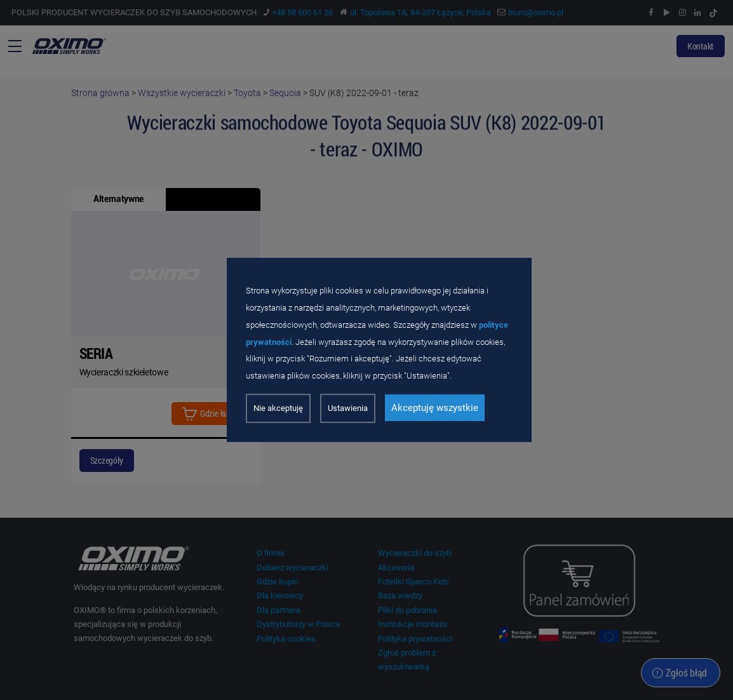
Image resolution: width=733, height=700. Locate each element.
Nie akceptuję (278, 408)
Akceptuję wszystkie (435, 408)
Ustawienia (348, 408)
